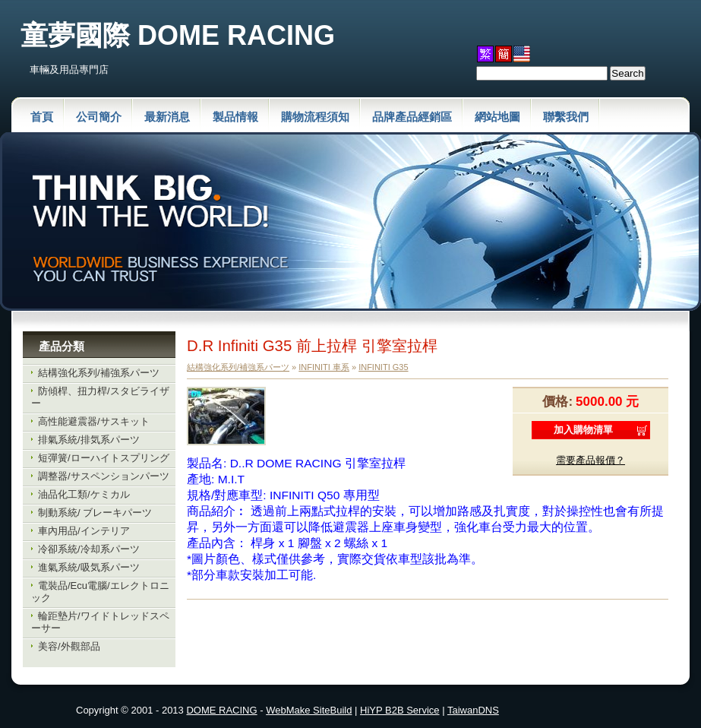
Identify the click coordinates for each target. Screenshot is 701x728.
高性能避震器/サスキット (94, 421)
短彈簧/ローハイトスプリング (104, 458)
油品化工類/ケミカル (84, 494)
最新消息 (167, 117)
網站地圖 (497, 117)
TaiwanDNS (473, 710)
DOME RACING (221, 710)
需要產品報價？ (590, 460)
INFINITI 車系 (324, 367)
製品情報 (235, 117)
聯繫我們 (566, 117)
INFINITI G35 (383, 367)
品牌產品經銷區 (412, 117)
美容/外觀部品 (69, 646)
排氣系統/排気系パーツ (89, 440)
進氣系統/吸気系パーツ (89, 567)
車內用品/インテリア (84, 531)
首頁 (42, 117)
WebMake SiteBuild (309, 710)
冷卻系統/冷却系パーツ (89, 549)
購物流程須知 (315, 117)
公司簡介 (99, 117)
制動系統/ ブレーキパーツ (95, 513)
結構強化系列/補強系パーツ (99, 373)
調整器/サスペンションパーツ (104, 476)
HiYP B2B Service (400, 710)
